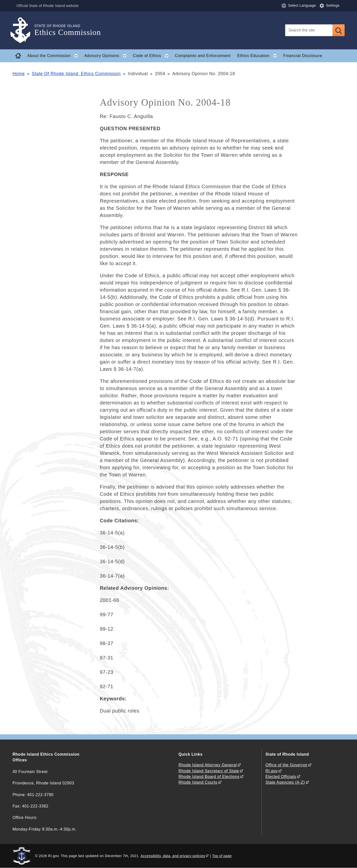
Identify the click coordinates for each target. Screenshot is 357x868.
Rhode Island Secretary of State (209, 771)
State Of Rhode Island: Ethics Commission (76, 74)
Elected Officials (281, 777)
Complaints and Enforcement (203, 56)
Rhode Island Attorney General (208, 765)
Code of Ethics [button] (152, 56)
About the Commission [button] (54, 56)
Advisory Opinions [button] (107, 56)
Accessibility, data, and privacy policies (173, 856)
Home (18, 74)
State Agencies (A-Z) (285, 782)
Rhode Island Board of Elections (209, 777)
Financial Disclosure (303, 56)
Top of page (222, 856)
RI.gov (272, 771)
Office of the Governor (286, 765)
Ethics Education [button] (259, 56)
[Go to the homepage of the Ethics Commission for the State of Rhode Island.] (23, 30)
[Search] (309, 30)
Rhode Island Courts (198, 782)
